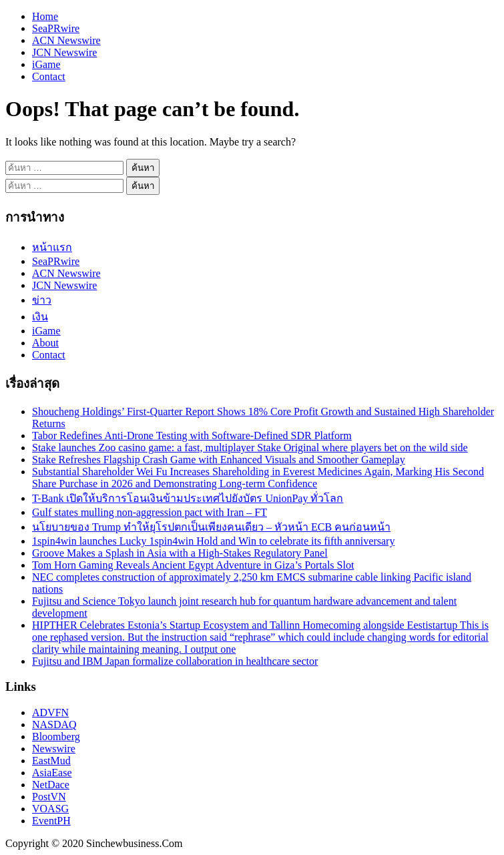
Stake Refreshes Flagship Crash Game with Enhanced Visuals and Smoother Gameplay (219, 460)
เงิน (40, 317)
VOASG (50, 809)
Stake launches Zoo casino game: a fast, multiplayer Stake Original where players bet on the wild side (250, 448)
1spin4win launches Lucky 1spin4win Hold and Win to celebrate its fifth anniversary (213, 541)
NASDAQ (54, 725)
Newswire (54, 749)
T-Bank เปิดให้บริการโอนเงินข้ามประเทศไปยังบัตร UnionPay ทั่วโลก (188, 498)
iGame (46, 64)
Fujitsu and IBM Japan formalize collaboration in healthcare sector (175, 661)
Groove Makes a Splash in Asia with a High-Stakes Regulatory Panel (180, 553)
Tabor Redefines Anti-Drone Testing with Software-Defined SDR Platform (192, 436)
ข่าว (42, 300)
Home (45, 16)
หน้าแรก (52, 247)
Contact (49, 76)
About (45, 343)
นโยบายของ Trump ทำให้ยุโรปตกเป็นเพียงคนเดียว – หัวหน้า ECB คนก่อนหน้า (211, 527)
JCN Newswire (64, 52)
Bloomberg (56, 737)
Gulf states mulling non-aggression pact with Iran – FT (150, 512)
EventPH (51, 821)
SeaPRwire (56, 28)
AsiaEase (52, 773)
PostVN (49, 797)
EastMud (51, 761)
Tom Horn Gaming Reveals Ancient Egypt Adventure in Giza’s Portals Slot (193, 565)
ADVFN (50, 712)
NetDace (51, 785)
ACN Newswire (66, 40)
